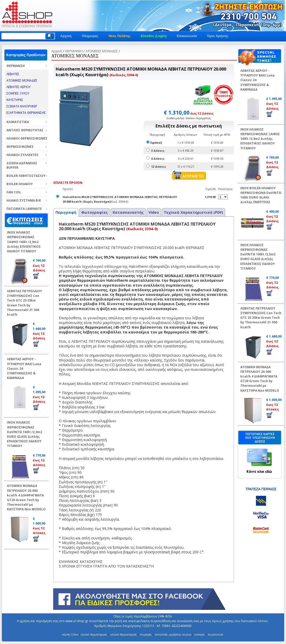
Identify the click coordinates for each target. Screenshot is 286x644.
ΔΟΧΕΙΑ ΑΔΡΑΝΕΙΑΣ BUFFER (22, 165)
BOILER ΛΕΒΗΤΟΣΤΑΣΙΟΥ (26, 176)
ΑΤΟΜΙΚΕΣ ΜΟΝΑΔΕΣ (102, 51)
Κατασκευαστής (128, 212)
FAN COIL (14, 192)
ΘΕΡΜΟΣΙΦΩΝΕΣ (20, 147)
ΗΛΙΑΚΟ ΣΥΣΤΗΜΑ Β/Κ (24, 200)
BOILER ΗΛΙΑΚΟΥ (20, 184)
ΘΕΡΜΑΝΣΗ (16, 66)
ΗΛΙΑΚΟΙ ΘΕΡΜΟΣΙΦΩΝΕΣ (27, 138)
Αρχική (66, 36)
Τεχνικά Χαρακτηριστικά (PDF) (193, 212)
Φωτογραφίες (95, 212)
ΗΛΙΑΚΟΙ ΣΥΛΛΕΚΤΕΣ (22, 155)
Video (154, 212)
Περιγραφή (66, 212)
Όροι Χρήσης (218, 36)
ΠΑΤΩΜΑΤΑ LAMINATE (24, 209)
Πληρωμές (90, 36)
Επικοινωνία (187, 36)
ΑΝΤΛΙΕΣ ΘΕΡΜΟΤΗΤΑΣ (25, 130)
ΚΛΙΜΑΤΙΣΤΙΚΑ (18, 122)
